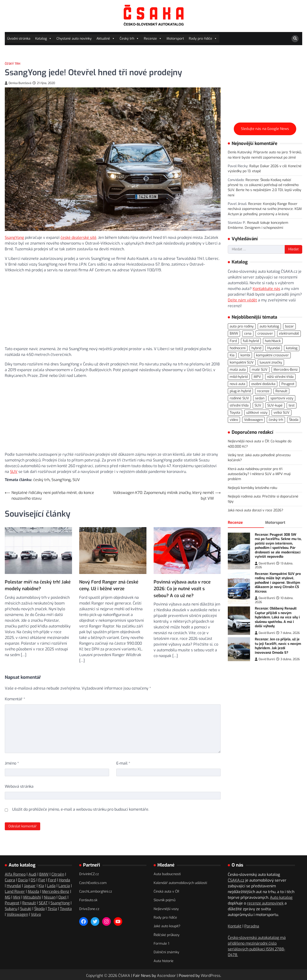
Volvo (36, 914)
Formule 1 (161, 943)
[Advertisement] (113, 309)
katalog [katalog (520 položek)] (292, 348)
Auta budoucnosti (167, 874)
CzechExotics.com (93, 882)
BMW (44, 874)
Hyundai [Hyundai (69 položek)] (274, 348)
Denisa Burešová (18, 83)
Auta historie (164, 960)
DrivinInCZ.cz (89, 874)
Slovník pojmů (165, 900)
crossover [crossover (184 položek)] (265, 334)
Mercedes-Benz (56, 891)
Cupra (10, 880)
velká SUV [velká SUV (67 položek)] (282, 413)
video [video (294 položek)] (234, 420)
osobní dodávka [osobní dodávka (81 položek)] (263, 384)
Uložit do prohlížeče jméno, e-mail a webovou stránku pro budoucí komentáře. (81, 809)
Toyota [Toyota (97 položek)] (235, 413)
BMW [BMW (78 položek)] (234, 334)
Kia (41, 885)
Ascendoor (166, 975)
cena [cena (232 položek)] (248, 334)
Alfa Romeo (15, 874)
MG (8, 897)
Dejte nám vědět (242, 300)
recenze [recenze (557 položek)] (263, 391)
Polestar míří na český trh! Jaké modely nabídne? (38, 579)
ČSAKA (124, 975)
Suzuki (26, 908)
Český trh (129, 39)
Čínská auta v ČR (166, 891)
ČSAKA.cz (236, 880)
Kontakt (235, 926)
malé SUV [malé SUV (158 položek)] (260, 370)
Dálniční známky (166, 952)
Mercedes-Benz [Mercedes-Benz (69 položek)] (286, 370)
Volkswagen (17, 914)
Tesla (52, 908)
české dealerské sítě (78, 238)
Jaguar (30, 885)
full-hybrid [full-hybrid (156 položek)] (251, 341)
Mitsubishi (32, 897)
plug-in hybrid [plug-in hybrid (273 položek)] (240, 391)
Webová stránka (19, 786)
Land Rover (15, 891)
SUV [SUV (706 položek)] (258, 405)
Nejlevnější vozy (166, 908)
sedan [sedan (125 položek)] (260, 398)
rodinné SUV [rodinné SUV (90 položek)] (239, 398)
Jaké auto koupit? (167, 926)
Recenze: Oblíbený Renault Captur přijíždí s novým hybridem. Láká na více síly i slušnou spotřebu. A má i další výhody (277, 617)
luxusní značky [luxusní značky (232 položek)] (271, 362)
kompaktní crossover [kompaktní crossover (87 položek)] (272, 355)
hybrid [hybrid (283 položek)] (256, 348)
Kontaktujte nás (266, 289)
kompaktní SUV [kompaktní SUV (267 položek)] (242, 362)
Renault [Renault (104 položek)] (281, 391)
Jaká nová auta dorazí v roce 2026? (256, 510)
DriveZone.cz (89, 908)
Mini (17, 897)
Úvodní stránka (19, 39)
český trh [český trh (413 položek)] (276, 420)
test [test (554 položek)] (292, 405)
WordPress (211, 975)
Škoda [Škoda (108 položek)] (294, 420)
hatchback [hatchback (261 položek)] (273, 341)
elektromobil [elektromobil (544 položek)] (289, 334)
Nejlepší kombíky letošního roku (252, 488)
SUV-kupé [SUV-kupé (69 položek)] (275, 405)
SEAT (43, 902)
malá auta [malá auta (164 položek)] (238, 370)
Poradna (252, 926)
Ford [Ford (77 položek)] (233, 341)
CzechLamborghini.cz (96, 891)
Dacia (23, 880)
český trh (41, 480)
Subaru (11, 908)
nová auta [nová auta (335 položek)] (237, 384)
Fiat (42, 880)
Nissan (50, 897)
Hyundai (14, 885)
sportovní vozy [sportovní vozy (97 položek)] (282, 398)
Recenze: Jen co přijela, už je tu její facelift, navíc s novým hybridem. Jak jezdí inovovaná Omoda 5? (278, 646)
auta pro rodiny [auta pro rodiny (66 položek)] (242, 326)
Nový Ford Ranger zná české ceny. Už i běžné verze (109, 585)
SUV (14, 472)
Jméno (12, 763)
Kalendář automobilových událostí (180, 882)
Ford (52, 880)
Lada (51, 885)
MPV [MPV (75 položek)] (257, 377)
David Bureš (265, 563)
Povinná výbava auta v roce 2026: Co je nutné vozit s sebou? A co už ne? (182, 588)
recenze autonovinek (265, 903)
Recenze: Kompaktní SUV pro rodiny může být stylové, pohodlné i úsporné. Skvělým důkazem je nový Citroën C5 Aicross (278, 583)
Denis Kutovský (240, 152)
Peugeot (12, 902)
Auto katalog (281, 897)
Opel (62, 897)
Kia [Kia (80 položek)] (232, 355)
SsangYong (14, 238)
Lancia (64, 885)
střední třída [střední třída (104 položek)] (239, 405)
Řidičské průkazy (167, 934)
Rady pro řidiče (203, 39)
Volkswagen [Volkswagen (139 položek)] (253, 420)
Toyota (66, 908)
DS (33, 880)
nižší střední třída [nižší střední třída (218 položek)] (280, 377)
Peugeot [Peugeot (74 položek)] (288, 384)
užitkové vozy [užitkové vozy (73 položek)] (257, 413)
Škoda (39, 908)
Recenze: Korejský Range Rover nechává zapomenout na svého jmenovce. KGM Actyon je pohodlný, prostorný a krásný (265, 209)
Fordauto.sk (88, 900)
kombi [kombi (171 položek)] (245, 355)
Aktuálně (106, 39)
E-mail (123, 763)
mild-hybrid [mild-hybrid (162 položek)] (239, 377)
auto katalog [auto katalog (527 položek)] (269, 326)
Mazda (33, 891)
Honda (64, 880)
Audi (32, 874)
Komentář (15, 699)
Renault (29, 902)
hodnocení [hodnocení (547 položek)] (238, 348)
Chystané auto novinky (74, 39)
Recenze (153, 39)
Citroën (58, 874)
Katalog (43, 39)
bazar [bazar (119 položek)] (289, 326)
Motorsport (175, 39)
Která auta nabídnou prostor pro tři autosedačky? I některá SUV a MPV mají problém (259, 474)
